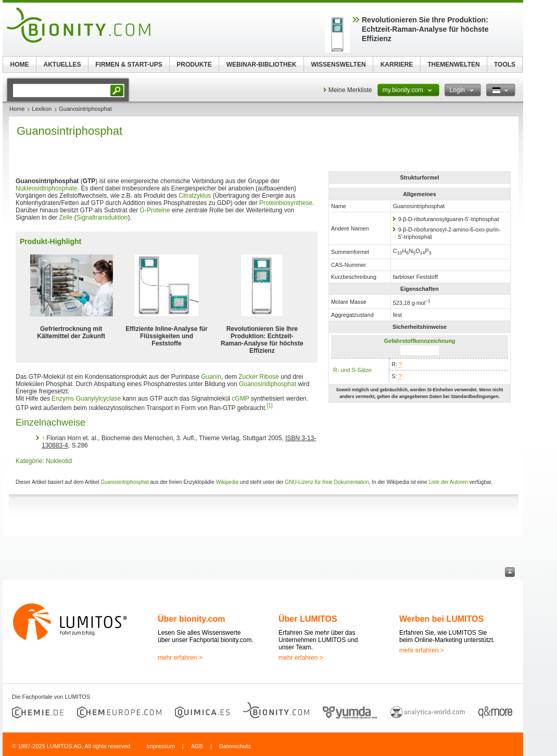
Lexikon (42, 109)
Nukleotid (59, 461)
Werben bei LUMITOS (441, 619)
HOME (20, 65)
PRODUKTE (194, 65)
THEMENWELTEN (453, 65)
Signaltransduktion (102, 217)
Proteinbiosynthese (286, 203)
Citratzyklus (195, 196)
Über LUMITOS (308, 619)
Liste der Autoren (448, 482)
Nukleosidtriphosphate (47, 188)
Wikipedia (227, 482)
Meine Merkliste (350, 90)
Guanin (211, 377)
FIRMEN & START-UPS (129, 65)
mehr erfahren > (180, 658)
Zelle (66, 217)
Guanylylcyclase (98, 399)
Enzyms (63, 399)
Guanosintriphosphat (124, 482)
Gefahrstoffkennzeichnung (420, 341)
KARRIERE (397, 65)
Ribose (269, 377)
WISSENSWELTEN (338, 65)
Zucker (248, 377)
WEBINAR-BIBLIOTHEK (262, 65)
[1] (269, 406)
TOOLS (505, 65)
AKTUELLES (62, 65)
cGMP (240, 399)
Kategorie (29, 461)
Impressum (160, 746)
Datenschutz (235, 746)
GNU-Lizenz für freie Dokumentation (327, 482)
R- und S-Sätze (352, 370)
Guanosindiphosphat (268, 384)
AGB (197, 746)
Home (17, 109)
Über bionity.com (192, 619)
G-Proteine (155, 210)
